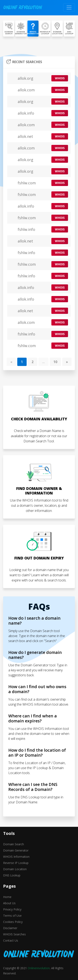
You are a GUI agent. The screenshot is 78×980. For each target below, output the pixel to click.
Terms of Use (12, 916)
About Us (9, 903)
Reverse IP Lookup (16, 863)
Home (7, 897)
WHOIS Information (16, 857)
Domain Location (15, 869)
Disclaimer (10, 928)
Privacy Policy (12, 909)
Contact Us (11, 940)
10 (55, 362)
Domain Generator (16, 850)
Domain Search (14, 844)
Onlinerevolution (39, 968)
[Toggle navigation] (69, 7)
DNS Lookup (12, 875)
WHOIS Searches (14, 934)
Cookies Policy (13, 922)
